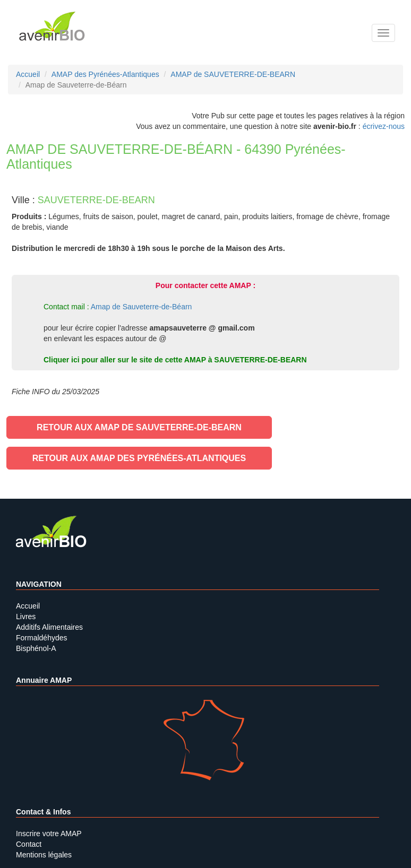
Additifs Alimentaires (49, 627)
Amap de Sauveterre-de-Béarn (142, 307)
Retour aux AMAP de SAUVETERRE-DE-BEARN (139, 427)
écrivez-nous (384, 126)
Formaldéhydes (42, 638)
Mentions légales (44, 855)
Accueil (28, 606)
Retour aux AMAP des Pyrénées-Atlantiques (139, 458)
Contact (29, 844)
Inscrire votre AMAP (49, 834)
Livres (26, 617)
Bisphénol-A (36, 648)
